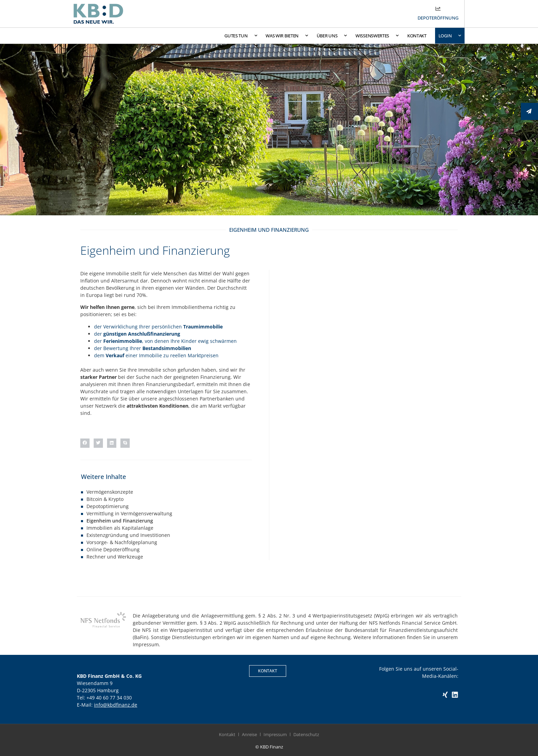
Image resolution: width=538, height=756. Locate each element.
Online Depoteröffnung (113, 549)
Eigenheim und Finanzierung (120, 521)
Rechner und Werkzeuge (115, 557)
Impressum (275, 734)
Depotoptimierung (108, 506)
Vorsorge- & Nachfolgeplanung (122, 542)
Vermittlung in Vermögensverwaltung (129, 513)
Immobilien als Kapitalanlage (120, 528)
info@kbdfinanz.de (116, 705)
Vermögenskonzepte (110, 492)
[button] (85, 443)
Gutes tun (241, 35)
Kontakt (417, 36)
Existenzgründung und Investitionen (128, 535)
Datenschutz (306, 734)
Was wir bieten (287, 35)
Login (450, 35)
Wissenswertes (377, 35)
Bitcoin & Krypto (105, 499)
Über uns (332, 35)
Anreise (249, 734)
